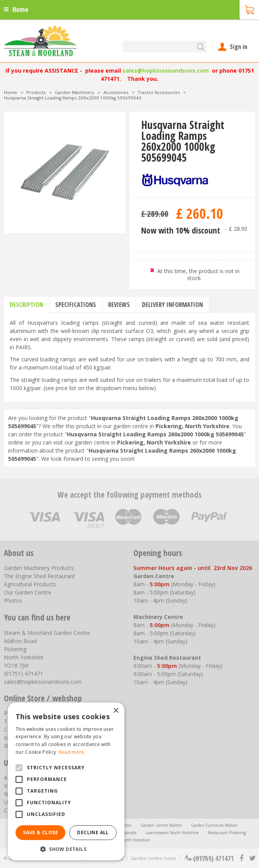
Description (26, 305)
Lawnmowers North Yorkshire (172, 833)
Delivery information (172, 305)
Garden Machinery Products (39, 568)
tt (252, 858)
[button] (66, 849)
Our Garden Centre (28, 592)
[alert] (66, 781)
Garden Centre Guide (153, 858)
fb (241, 858)
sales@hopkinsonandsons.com (166, 71)
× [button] (116, 711)
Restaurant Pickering (227, 833)
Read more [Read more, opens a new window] (72, 752)
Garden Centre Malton (161, 825)
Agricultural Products (30, 584)
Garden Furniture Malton (214, 825)
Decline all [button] (93, 832)
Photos (13, 600)
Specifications (76, 305)
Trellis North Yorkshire (129, 840)
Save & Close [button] (40, 832)
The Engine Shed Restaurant (39, 576)
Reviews (119, 305)
